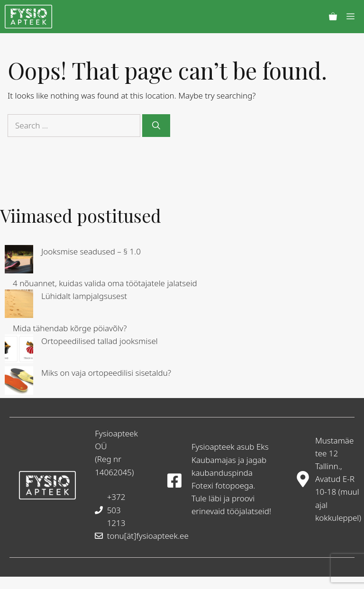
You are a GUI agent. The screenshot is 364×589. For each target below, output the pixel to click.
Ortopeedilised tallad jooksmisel (100, 341)
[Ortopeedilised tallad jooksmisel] (19, 350)
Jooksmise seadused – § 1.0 (91, 251)
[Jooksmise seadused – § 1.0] (19, 261)
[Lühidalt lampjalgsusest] (19, 305)
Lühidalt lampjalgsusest (84, 296)
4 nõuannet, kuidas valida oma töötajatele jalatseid (105, 283)
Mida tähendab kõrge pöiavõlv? (70, 328)
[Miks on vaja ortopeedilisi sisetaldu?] (19, 382)
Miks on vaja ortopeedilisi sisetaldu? (106, 373)
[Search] (156, 126)
